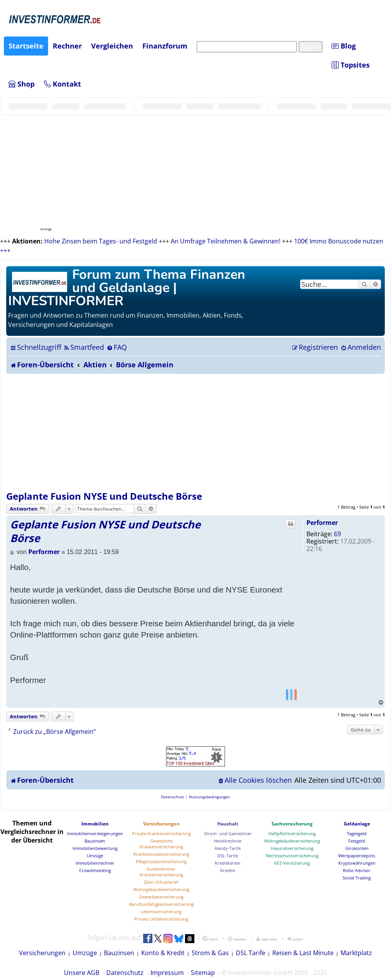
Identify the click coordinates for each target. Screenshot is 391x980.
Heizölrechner (228, 841)
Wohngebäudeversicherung (161, 889)
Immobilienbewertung (95, 848)
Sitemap (203, 973)
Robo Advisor (357, 870)
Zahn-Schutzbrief (161, 882)
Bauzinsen (95, 841)
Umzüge (95, 856)
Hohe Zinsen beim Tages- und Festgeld (101, 241)
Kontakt (62, 84)
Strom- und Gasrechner (228, 833)
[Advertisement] (195, 432)
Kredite (228, 870)
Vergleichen (112, 46)
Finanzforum (165, 46)
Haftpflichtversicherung (292, 833)
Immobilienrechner (95, 863)
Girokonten (357, 848)
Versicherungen (161, 824)
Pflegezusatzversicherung (161, 861)
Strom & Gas (210, 953)
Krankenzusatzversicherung (161, 854)
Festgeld (357, 841)
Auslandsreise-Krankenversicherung (161, 872)
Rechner (67, 46)
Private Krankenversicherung (161, 833)
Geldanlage (357, 824)
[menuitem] (84, 347)
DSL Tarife (251, 953)
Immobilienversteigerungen (95, 833)
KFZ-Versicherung (292, 863)
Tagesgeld (357, 833)
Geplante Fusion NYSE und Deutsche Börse (104, 496)
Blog (344, 46)
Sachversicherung (292, 824)
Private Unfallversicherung (161, 919)
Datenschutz (125, 973)
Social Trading (357, 878)
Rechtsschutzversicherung (292, 856)
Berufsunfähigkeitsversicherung (161, 904)
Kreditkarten (228, 863)
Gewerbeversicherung (161, 897)
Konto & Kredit (163, 953)
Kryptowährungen (357, 863)
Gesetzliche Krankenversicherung (161, 844)
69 (337, 534)
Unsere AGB (82, 973)
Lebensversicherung (161, 911)
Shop (22, 84)
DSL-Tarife (228, 856)
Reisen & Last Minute (303, 953)
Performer (322, 523)
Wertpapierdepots (357, 856)
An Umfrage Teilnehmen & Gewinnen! (226, 241)
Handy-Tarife (228, 848)
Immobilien (95, 824)
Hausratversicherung (292, 848)
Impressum (167, 973)
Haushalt (228, 824)
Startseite (26, 46)
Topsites (351, 65)
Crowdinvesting (95, 870)
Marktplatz (356, 953)
